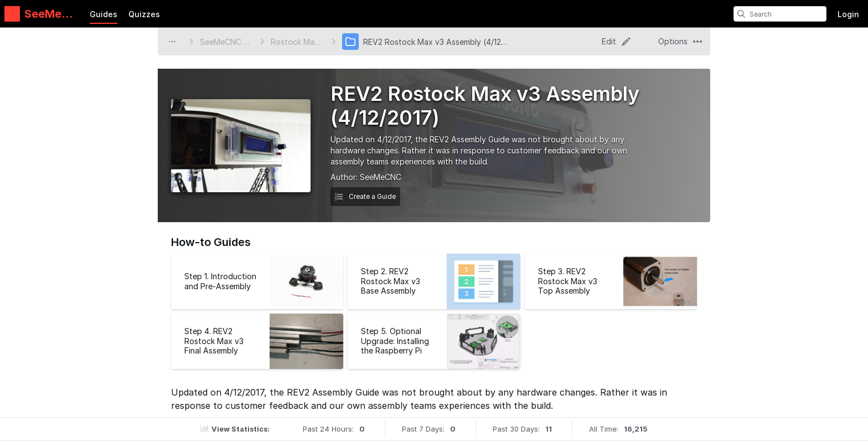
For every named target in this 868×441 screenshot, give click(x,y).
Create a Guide (365, 196)
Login (848, 14)
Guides (104, 14)
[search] (741, 14)
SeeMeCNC (381, 177)
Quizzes (144, 14)
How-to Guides (211, 242)
